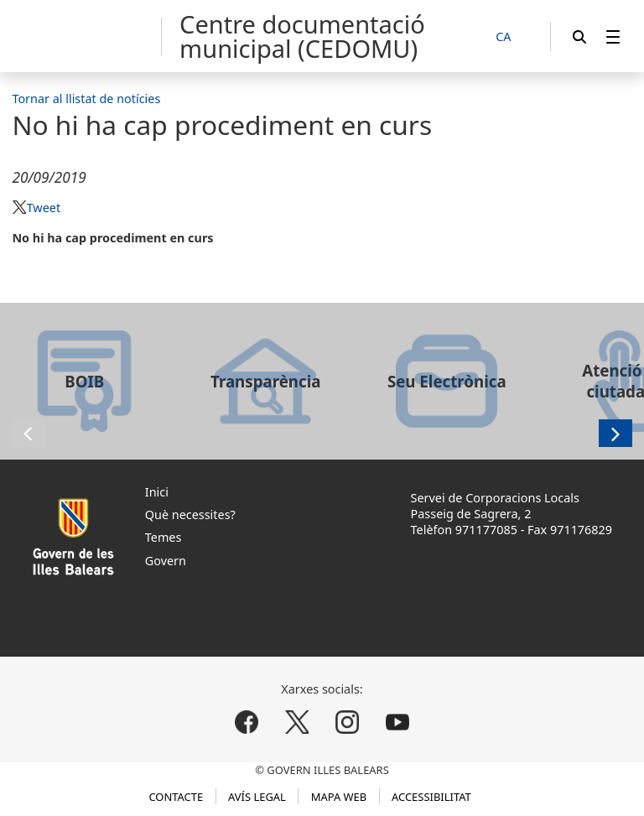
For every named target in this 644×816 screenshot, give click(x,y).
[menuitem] (613, 36)
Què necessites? (190, 515)
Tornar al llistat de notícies (86, 99)
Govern (166, 561)
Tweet (44, 208)
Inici (157, 492)
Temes (164, 537)
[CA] (512, 37)
